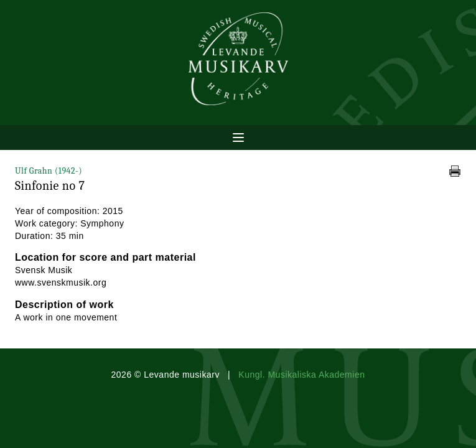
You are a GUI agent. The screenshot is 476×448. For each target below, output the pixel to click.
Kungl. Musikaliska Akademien (301, 375)
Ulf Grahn (49, 171)
